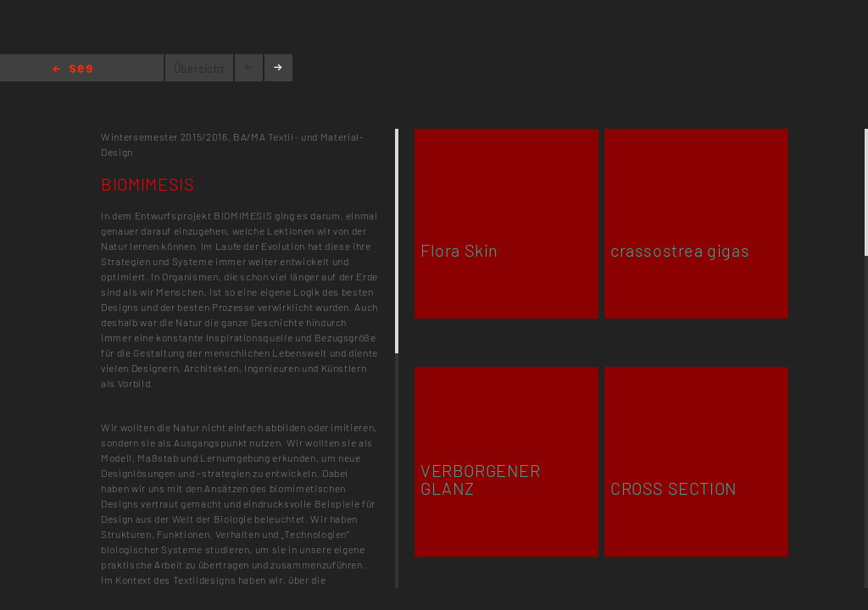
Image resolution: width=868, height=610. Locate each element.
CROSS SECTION (674, 488)
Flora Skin (459, 250)
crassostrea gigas (680, 250)
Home (72, 70)
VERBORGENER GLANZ (481, 479)
